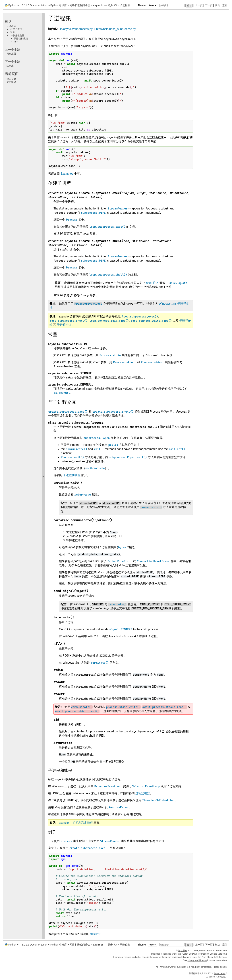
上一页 (199, 5)
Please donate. (220, 967)
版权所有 (183, 951)
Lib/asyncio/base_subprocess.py (115, 29)
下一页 (209, 5)
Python (12, 5)
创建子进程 (16, 29)
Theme (148, 5)
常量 (13, 32)
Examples (67, 174)
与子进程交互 (17, 35)
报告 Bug (11, 79)
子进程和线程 (21, 39)
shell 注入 (152, 283)
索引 (225, 5)
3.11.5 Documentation (35, 5)
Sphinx (212, 977)
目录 (8, 21)
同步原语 (11, 54)
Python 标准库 (59, 5)
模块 (217, 5)
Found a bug (220, 973)
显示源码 (11, 82)
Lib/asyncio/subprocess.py (75, 29)
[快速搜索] (172, 5)
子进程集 (125, 5)
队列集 (10, 66)
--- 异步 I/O (105, 5)
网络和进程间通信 (80, 5)
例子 (16, 42)
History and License (197, 960)
